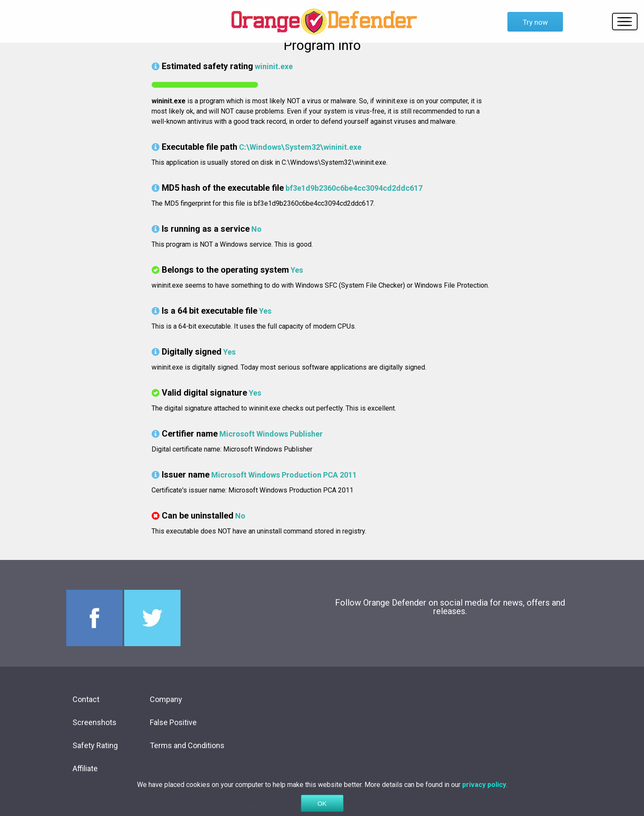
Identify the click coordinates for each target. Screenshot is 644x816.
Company (166, 699)
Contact (86, 699)
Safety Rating (95, 745)
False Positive (173, 722)
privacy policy (484, 794)
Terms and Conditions (187, 745)
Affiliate (85, 768)
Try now (535, 22)
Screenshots (95, 722)
